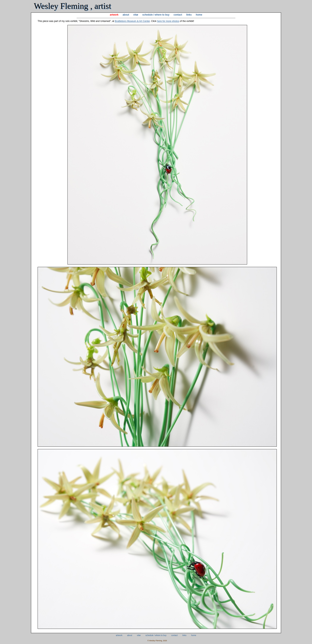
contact (178, 15)
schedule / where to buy (156, 15)
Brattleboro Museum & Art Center (132, 21)
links (189, 15)
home (199, 15)
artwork (114, 15)
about (126, 15)
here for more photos (168, 21)
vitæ (136, 15)
